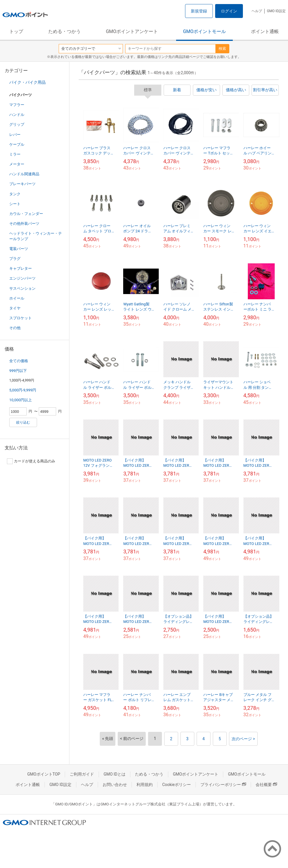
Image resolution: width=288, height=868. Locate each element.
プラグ (15, 259)
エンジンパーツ (22, 278)
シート (15, 204)
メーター (17, 164)
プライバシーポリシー (223, 785)
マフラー (17, 105)
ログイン (229, 11)
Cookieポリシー (177, 785)
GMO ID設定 (276, 11)
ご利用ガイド (82, 774)
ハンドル (17, 115)
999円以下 (18, 371)
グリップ (17, 124)
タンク (15, 194)
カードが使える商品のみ (31, 461)
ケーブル (17, 144)
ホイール (17, 298)
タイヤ (15, 308)
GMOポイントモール (204, 31)
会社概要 (266, 785)
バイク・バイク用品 (27, 82)
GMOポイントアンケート (132, 31)
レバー (15, 135)
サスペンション (22, 288)
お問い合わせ (115, 785)
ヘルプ (257, 11)
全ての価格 (19, 361)
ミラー (15, 154)
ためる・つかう (64, 31)
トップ (16, 31)
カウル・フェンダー (26, 214)
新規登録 (199, 11)
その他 (15, 328)
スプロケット (21, 318)
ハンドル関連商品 (24, 174)
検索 (222, 49)
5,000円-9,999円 (23, 390)
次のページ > (243, 739)
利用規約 (145, 785)
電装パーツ (19, 249)
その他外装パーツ (24, 224)
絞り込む (23, 422)
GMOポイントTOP (44, 774)
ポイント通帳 (265, 31)
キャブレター (21, 268)
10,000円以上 (21, 400)
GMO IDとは (115, 774)
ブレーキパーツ (22, 184)
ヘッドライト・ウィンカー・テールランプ (36, 236)
